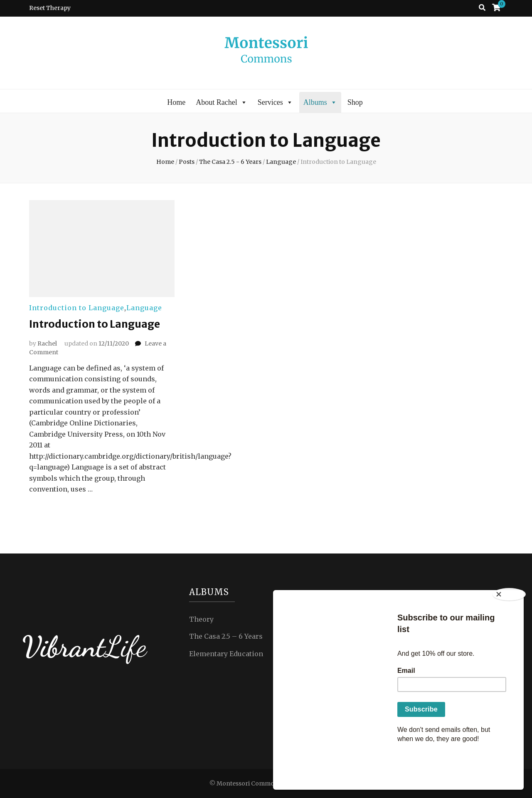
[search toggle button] (482, 8)
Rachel (47, 343)
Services (275, 102)
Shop (355, 102)
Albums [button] (320, 102)
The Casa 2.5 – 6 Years (226, 636)
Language (144, 308)
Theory (201, 619)
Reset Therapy (50, 8)
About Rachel (221, 102)
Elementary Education (226, 653)
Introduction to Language (77, 308)
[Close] (511, 629)
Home (176, 102)
